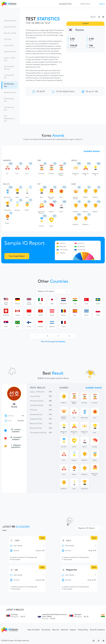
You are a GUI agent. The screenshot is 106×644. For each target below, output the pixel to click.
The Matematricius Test (9, 119)
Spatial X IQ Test (10, 52)
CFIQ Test (8, 39)
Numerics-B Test (10, 27)
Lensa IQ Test (9, 45)
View (42, 538)
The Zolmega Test (9, 100)
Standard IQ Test (65, 4)
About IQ (65, 630)
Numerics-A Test (10, 33)
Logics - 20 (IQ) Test (9, 59)
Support (73, 630)
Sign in (102, 4)
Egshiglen (78, 614)
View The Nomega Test (53, 342)
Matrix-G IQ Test (10, 93)
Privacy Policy (83, 630)
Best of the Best (34, 630)
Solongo (14, 614)
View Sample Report (17, 256)
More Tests (86, 4)
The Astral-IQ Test (9, 76)
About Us (56, 630)
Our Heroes (46, 630)
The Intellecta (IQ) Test (9, 68)
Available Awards (92, 151)
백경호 (14, 407)
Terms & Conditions (97, 630)
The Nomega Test (9, 85)
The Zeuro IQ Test (9, 109)
